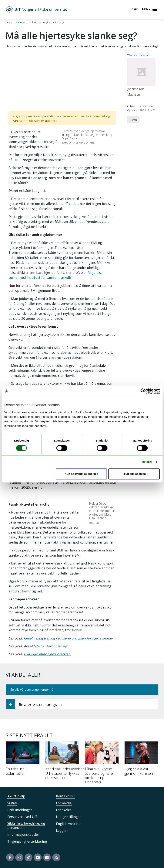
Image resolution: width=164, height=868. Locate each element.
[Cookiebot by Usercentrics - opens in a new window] (143, 391)
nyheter (20, 22)
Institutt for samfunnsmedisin (51, 277)
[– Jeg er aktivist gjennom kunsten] (141, 760)
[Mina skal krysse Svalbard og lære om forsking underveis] (102, 764)
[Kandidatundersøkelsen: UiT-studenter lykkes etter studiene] (62, 762)
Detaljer (147, 462)
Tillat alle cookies (134, 474)
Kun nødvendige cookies (81, 474)
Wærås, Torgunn (138, 55)
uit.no (9, 22)
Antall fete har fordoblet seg (46, 646)
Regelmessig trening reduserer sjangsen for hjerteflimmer (68, 638)
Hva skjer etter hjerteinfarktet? (47, 654)
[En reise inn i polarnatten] (23, 760)
